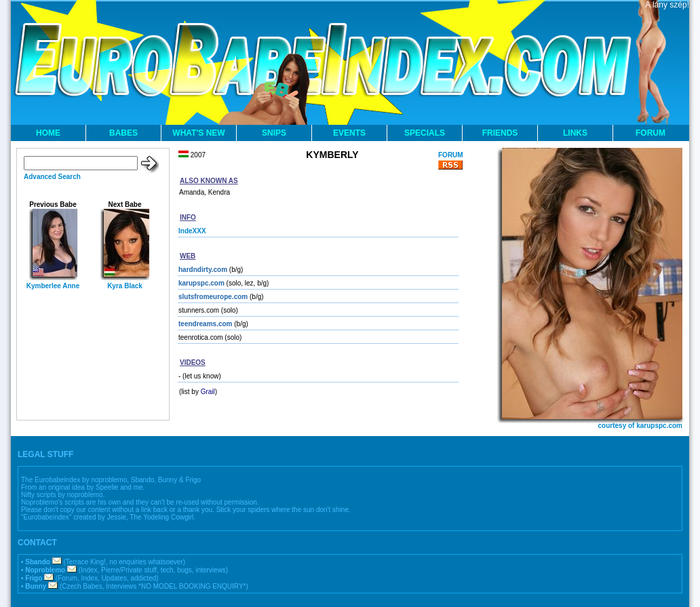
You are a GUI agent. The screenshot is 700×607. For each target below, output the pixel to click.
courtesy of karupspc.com (640, 426)
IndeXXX (192, 231)
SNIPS (274, 133)
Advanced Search (52, 177)
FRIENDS (500, 133)
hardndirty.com (203, 270)
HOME (48, 133)
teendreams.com (205, 324)
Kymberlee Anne (53, 286)
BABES (123, 133)
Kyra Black (125, 286)
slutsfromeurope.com (213, 297)
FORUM (650, 133)
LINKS (575, 133)
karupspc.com (201, 283)
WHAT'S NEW (198, 133)
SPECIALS (425, 133)
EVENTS (349, 133)
